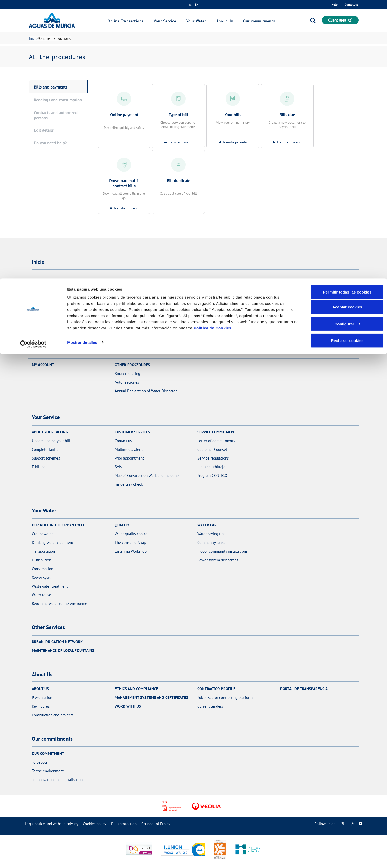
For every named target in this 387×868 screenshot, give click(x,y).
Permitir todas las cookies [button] (347, 13)
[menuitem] (52, 824)
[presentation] (58, 87)
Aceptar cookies (347, 28)
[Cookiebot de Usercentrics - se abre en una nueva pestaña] (33, 66)
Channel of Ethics (156, 824)
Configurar (347, 45)
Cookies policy (95, 824)
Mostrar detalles (82, 64)
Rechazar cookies (347, 62)
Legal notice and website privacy (52, 824)
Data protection (124, 824)
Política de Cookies (213, 49)
